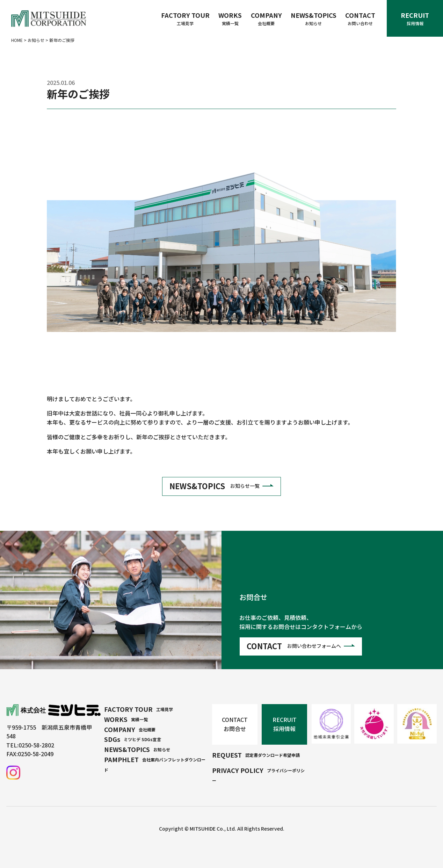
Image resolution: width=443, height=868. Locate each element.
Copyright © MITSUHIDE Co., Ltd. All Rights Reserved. (222, 829)
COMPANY (266, 19)
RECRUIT (415, 19)
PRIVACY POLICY (258, 775)
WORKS (230, 19)
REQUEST (256, 755)
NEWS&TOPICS (314, 19)
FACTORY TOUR (185, 19)
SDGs (133, 739)
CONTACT (360, 19)
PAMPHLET (155, 764)
